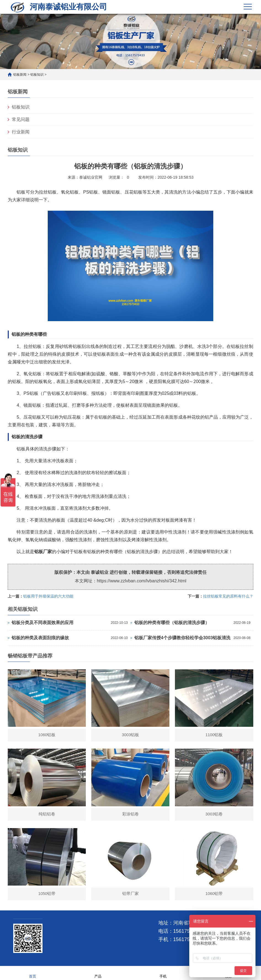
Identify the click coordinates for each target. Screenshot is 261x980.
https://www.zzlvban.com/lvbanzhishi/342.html (142, 581)
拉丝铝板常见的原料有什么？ (228, 596)
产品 (98, 973)
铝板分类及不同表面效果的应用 (42, 623)
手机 (163, 973)
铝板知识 (37, 75)
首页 (33, 973)
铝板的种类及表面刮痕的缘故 (40, 638)
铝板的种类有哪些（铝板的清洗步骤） (172, 623)
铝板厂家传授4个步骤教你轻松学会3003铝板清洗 (183, 638)
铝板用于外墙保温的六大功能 (48, 596)
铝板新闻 (20, 75)
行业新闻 (21, 132)
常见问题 (21, 119)
